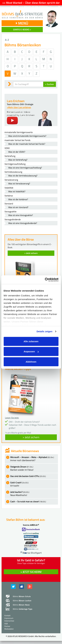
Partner (7, 626)
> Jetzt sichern (31, 253)
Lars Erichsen (16, 101)
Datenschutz (9, 621)
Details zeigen (44, 331)
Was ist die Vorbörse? (18, 199)
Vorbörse (9, 196)
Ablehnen (31, 362)
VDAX (7, 148)
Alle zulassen (31, 341)
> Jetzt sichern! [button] (31, 572)
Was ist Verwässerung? (19, 183)
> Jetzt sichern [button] (31, 437)
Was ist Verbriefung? (18, 160)
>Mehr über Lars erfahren (19, 107)
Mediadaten (9, 629)
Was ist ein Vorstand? (18, 207)
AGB (6, 624)
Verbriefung (10, 156)
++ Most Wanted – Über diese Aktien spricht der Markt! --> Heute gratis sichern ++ (31, 5)
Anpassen (31, 351)
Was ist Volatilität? (17, 191)
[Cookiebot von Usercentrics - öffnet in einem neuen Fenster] (45, 280)
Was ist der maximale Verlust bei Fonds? (27, 144)
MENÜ (22, 23)
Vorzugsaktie (10, 211)
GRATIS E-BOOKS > (22, 29)
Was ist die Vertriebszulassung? (23, 176)
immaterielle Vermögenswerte (19, 132)
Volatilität (9, 188)
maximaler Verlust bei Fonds (17, 140)
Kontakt (7, 615)
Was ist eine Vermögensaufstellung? (25, 168)
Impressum (9, 618)
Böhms (22, 596)
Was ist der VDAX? (17, 152)
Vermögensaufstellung (15, 164)
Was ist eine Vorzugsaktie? (21, 215)
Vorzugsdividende (13, 219)
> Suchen (50, 84)
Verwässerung (11, 180)
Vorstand (9, 204)
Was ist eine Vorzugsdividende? (23, 223)
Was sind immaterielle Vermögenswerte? (27, 136)
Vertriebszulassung (13, 172)
